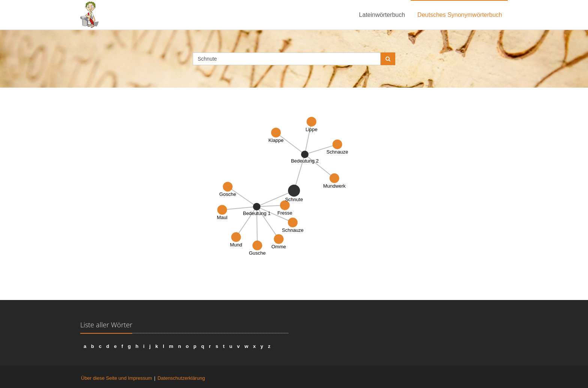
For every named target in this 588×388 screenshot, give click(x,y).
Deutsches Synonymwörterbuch (460, 15)
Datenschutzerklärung (181, 378)
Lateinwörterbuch (382, 15)
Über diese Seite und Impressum (116, 378)
